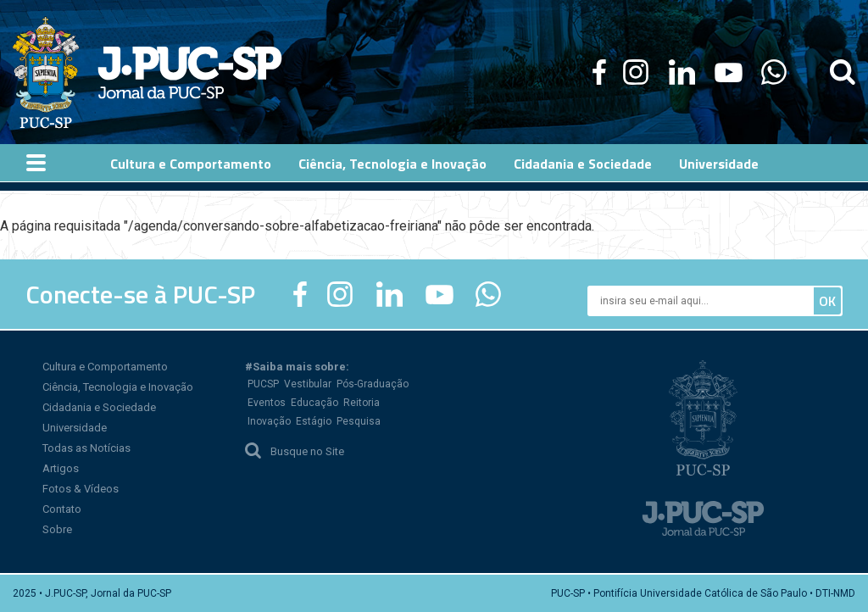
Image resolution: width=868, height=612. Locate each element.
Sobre (57, 529)
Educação (314, 403)
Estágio (314, 421)
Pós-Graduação (373, 384)
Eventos (267, 403)
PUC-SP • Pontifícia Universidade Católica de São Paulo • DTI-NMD (703, 593)
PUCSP (263, 384)
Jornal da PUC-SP (190, 72)
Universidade (75, 428)
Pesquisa (359, 421)
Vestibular (308, 384)
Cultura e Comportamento (105, 367)
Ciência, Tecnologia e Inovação (118, 387)
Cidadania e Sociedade (99, 407)
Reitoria (362, 403)
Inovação (269, 421)
